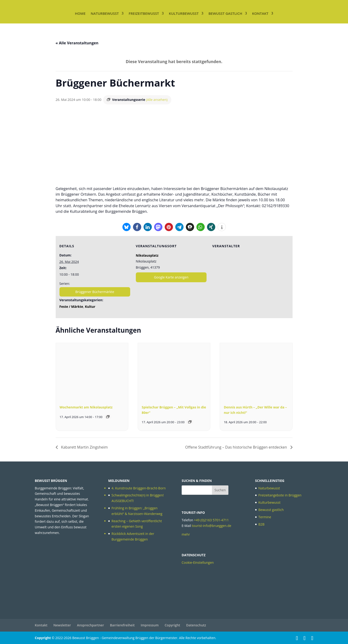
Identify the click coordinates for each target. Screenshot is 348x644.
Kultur (90, 307)
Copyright (172, 625)
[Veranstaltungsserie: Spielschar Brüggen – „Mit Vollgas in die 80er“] (190, 422)
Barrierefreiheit (122, 625)
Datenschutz (196, 625)
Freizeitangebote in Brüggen (280, 495)
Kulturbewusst (184, 13)
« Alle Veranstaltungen (77, 43)
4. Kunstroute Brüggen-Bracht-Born (139, 488)
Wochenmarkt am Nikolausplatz (86, 407)
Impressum (150, 625)
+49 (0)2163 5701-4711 (211, 520)
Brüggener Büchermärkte (95, 292)
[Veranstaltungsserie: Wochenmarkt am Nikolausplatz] (108, 417)
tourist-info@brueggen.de (211, 526)
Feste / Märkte (71, 307)
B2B (262, 524)
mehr (186, 534)
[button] (127, 227)
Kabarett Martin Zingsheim (84, 447)
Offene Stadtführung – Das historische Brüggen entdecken (237, 447)
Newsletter (62, 625)
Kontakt (260, 13)
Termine (265, 517)
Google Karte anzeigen (171, 277)
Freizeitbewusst (144, 13)
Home (80, 13)
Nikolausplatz (147, 255)
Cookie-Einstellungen (198, 562)
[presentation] (92, 370)
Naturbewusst (105, 13)
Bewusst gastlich (225, 13)
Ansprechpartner (90, 625)
